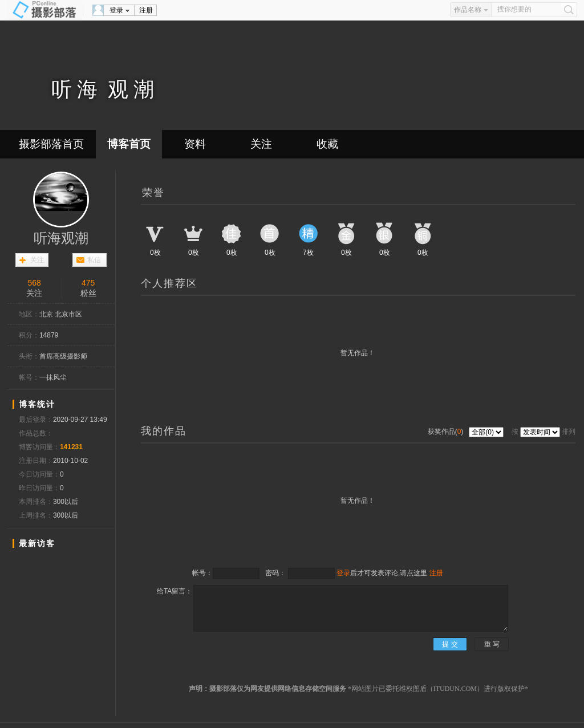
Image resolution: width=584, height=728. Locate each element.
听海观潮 (61, 238)
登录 (116, 10)
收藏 (327, 144)
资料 (195, 144)
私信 (94, 260)
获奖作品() (447, 432)
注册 (146, 10)
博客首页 (129, 144)
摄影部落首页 (51, 144)
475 (88, 283)
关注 (261, 144)
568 (35, 283)
